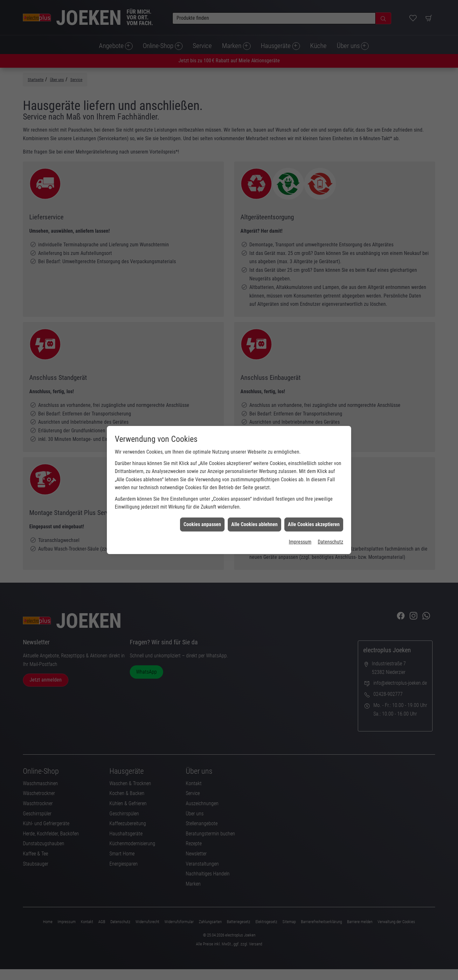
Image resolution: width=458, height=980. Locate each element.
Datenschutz (330, 527)
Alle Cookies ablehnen (254, 509)
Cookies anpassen (202, 509)
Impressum (300, 527)
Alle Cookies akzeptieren (314, 509)
